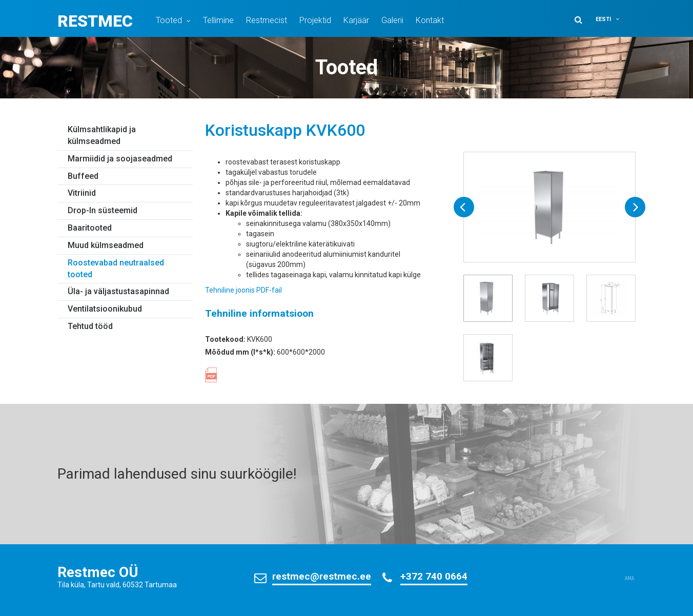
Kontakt (430, 20)
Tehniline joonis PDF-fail (243, 290)
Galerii (392, 20)
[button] (614, 19)
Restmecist (267, 20)
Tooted (169, 20)
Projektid (315, 20)
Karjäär (356, 20)
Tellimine (218, 20)
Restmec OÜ (98, 572)
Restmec (95, 21)
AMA (629, 579)
